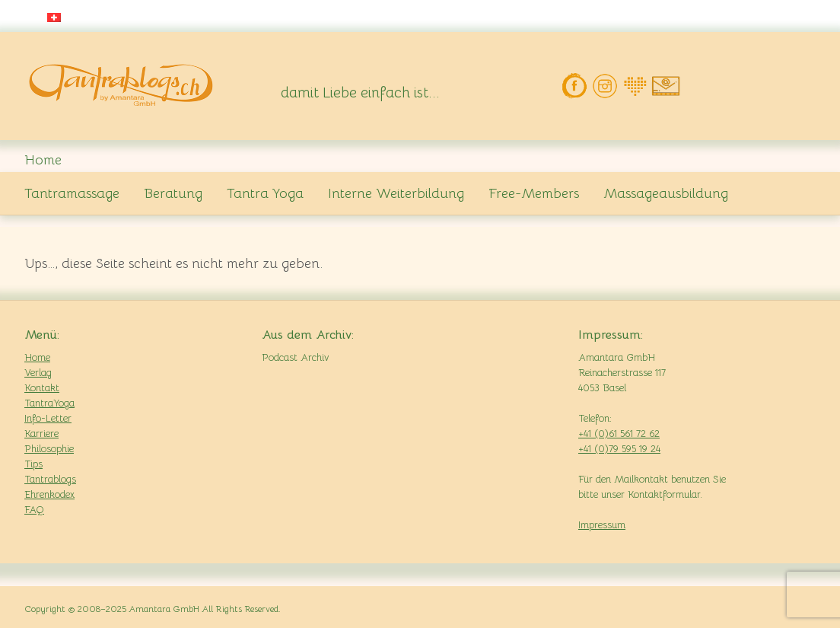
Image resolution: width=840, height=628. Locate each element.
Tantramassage (72, 193)
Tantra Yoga (265, 193)
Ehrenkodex (49, 494)
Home (37, 357)
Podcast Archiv (295, 357)
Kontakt (42, 388)
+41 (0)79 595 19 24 (619, 449)
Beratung (173, 193)
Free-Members (534, 193)
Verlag (38, 373)
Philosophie (49, 449)
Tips (33, 464)
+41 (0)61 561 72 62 (619, 434)
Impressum (602, 525)
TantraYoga (49, 403)
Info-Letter (48, 418)
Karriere (41, 434)
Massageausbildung (666, 193)
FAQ (34, 510)
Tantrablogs (50, 479)
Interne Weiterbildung (396, 193)
